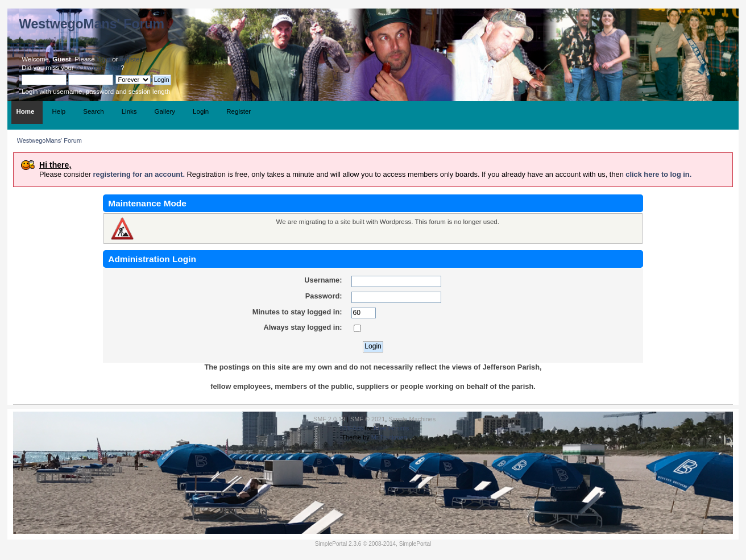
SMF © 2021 (368, 419)
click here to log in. (658, 174)
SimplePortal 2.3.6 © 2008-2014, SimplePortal (373, 544)
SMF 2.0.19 (329, 419)
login (103, 59)
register (131, 59)
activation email (98, 68)
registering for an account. (139, 174)
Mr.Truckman (389, 437)
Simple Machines (412, 419)
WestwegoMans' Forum (92, 24)
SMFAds (351, 428)
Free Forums (391, 428)
